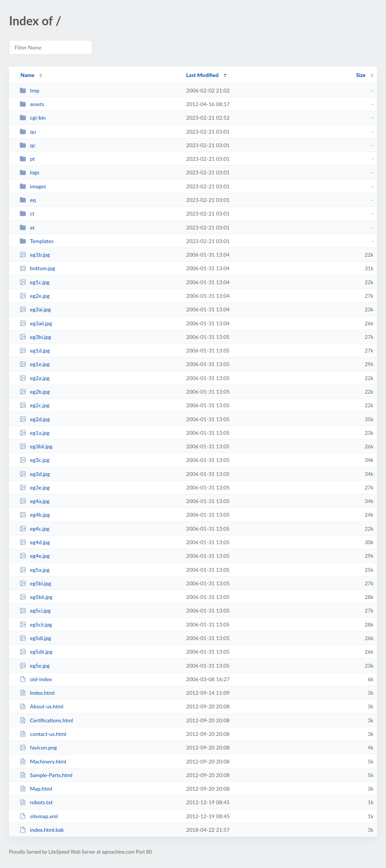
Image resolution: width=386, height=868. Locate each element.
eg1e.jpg (35, 364)
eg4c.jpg (34, 529)
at (27, 227)
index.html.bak (42, 830)
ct (27, 213)
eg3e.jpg (35, 487)
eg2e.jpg (35, 296)
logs (29, 172)
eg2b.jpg (35, 392)
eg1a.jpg (34, 433)
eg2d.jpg (35, 419)
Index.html (37, 693)
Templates (37, 241)
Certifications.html (46, 720)
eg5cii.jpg (36, 624)
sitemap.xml (39, 816)
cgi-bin (33, 118)
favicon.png (38, 747)
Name (27, 75)
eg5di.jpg (35, 638)
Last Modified (202, 75)
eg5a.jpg (34, 570)
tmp (29, 90)
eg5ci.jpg (35, 610)
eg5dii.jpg (36, 652)
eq (28, 200)
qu (28, 132)
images (33, 186)
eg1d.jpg (35, 350)
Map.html (36, 789)
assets (32, 104)
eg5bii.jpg (36, 597)
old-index (36, 679)
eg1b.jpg (35, 255)
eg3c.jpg (34, 460)
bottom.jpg (37, 268)
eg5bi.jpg (35, 583)
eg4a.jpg (34, 501)
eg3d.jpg (35, 474)
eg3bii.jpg (36, 446)
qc (28, 145)
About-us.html (41, 706)
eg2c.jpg (34, 405)
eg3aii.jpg (36, 323)
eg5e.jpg (35, 666)
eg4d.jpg (35, 542)
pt (27, 159)
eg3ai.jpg (35, 309)
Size (361, 75)
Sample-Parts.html (46, 775)
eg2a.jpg (34, 378)
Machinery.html (43, 761)
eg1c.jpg (34, 282)
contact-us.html (43, 734)
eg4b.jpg (35, 515)
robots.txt (36, 802)
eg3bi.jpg (35, 337)
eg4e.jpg (35, 556)
